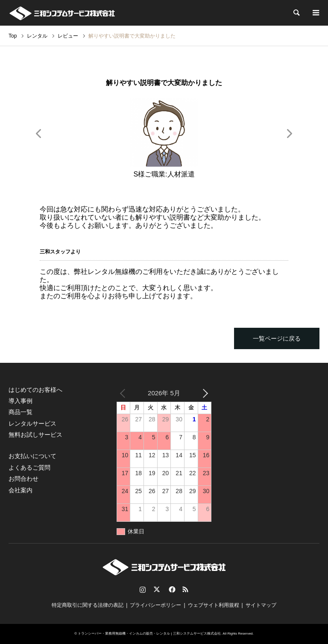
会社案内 (20, 490)
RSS (185, 589)
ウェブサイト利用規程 (214, 605)
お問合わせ (23, 479)
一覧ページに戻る (277, 338)
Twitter (157, 589)
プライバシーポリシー (155, 605)
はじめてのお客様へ (35, 390)
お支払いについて (32, 456)
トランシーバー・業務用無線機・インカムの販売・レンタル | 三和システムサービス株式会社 (149, 634)
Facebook (171, 589)
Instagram (143, 589)
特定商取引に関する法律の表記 (88, 605)
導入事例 (20, 401)
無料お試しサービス (35, 435)
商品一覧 (20, 412)
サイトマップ (261, 605)
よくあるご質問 (29, 468)
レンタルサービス (32, 423)
